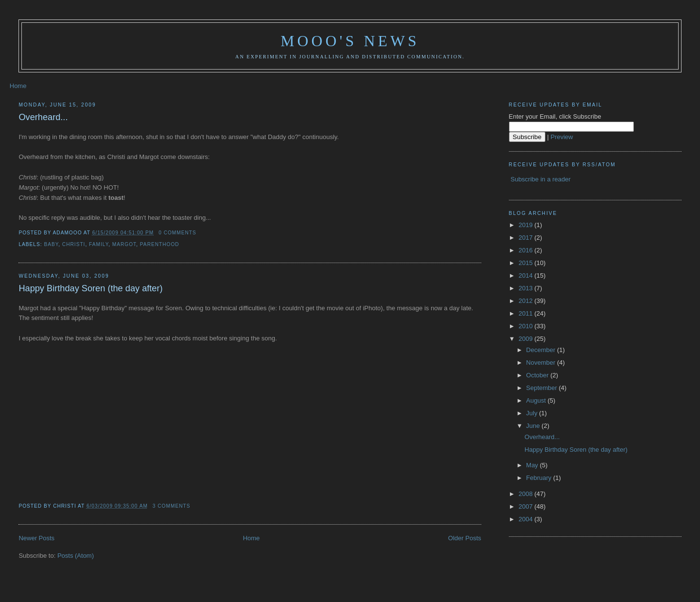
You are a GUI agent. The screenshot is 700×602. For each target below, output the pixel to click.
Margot (124, 244)
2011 (527, 313)
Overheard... (43, 117)
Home (18, 86)
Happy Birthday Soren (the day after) (90, 288)
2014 (527, 275)
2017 (527, 238)
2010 (527, 326)
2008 (527, 494)
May (533, 465)
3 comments (172, 506)
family (99, 244)
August (537, 400)
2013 (527, 288)
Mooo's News (350, 41)
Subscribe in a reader (541, 179)
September (542, 388)
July (533, 413)
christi (74, 244)
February (540, 478)
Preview (562, 137)
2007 (527, 506)
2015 (527, 263)
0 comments (177, 233)
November (542, 363)
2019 (527, 225)
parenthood (160, 244)
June (534, 426)
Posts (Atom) (76, 556)
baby (51, 244)
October (538, 375)
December (542, 350)
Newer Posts (36, 538)
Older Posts (465, 538)
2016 (527, 250)
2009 (527, 339)
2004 (527, 519)
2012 (527, 301)
